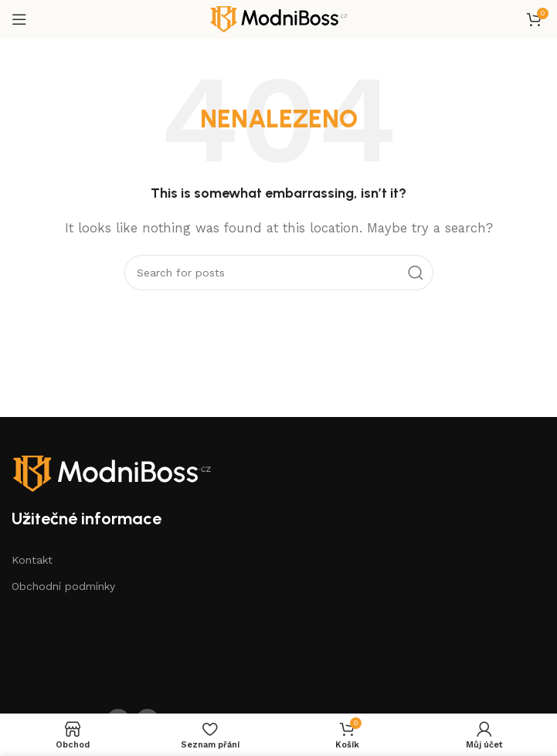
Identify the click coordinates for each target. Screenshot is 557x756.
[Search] (279, 273)
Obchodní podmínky (63, 586)
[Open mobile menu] (19, 19)
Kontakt (32, 560)
